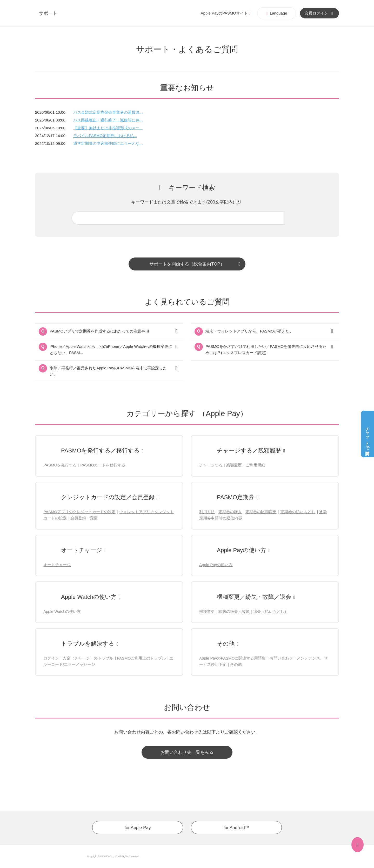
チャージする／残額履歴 (249, 450)
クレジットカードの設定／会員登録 (108, 497)
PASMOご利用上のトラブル (141, 658)
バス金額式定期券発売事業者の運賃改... (108, 112)
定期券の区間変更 (261, 512)
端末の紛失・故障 (234, 611)
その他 (226, 644)
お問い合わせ (281, 658)
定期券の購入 (230, 512)
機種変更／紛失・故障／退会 (254, 597)
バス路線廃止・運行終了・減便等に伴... (108, 120)
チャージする (211, 465)
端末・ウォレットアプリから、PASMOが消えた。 (249, 331)
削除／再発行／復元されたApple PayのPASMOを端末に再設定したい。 (108, 371)
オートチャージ (82, 550)
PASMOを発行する (60, 465)
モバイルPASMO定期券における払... (105, 136)
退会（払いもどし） (271, 611)
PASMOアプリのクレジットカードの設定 (79, 512)
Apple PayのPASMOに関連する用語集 (232, 658)
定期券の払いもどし (298, 512)
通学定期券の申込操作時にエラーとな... (108, 143)
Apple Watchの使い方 (89, 597)
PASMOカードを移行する (103, 465)
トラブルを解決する (88, 644)
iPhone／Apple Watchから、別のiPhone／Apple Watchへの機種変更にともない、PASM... (111, 350)
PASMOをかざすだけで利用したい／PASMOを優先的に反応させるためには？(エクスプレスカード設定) (266, 350)
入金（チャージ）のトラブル (88, 658)
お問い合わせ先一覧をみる (187, 752)
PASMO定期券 (236, 497)
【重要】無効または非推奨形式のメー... (108, 128)
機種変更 (207, 611)
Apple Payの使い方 (242, 550)
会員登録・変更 (84, 518)
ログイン (51, 658)
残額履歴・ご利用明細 (246, 465)
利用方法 (207, 512)
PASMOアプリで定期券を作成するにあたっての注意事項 (99, 331)
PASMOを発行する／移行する (100, 450)
